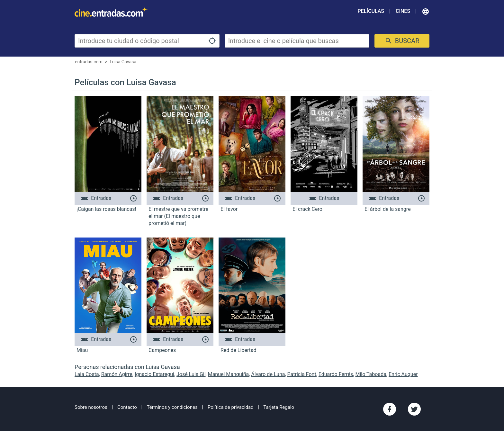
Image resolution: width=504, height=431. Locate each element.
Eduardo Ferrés (336, 374)
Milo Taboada (371, 374)
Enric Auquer (403, 374)
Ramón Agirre (117, 374)
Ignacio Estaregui (154, 374)
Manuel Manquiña (229, 374)
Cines (403, 11)
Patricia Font (302, 374)
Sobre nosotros (91, 407)
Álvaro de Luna (268, 374)
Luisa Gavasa (123, 62)
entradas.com (89, 62)
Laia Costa (87, 374)
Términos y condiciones (172, 407)
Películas (371, 11)
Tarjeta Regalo (279, 407)
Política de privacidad (231, 407)
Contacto (127, 407)
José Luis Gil (191, 374)
